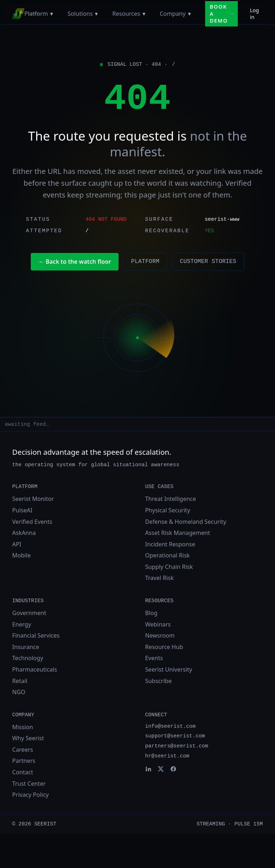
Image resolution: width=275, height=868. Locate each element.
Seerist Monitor (33, 499)
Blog (151, 613)
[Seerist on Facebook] (173, 769)
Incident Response (170, 544)
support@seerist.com (175, 736)
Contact (23, 772)
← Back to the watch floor (75, 262)
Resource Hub (164, 647)
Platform (36, 14)
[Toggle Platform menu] (52, 14)
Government (29, 613)
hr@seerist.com (167, 756)
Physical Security (168, 510)
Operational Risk (167, 555)
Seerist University (169, 669)
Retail (20, 681)
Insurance (26, 647)
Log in (254, 14)
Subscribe (158, 681)
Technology (28, 658)
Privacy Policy (30, 795)
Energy (22, 624)
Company (173, 14)
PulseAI (22, 510)
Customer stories (208, 262)
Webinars (158, 624)
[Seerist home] (18, 14)
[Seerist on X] (161, 769)
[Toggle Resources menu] (144, 14)
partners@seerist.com (177, 746)
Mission (23, 727)
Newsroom (160, 635)
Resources (126, 14)
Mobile (21, 555)
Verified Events (32, 522)
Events (154, 658)
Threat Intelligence (170, 499)
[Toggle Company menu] (189, 14)
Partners (24, 761)
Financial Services (36, 635)
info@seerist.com (170, 726)
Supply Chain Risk (169, 567)
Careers (23, 750)
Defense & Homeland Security (185, 522)
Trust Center (29, 784)
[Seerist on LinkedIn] (148, 769)
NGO (19, 692)
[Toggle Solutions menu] (97, 14)
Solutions (80, 14)
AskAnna (24, 533)
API (17, 544)
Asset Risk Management (177, 533)
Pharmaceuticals (35, 669)
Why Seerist (28, 738)
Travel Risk (159, 578)
